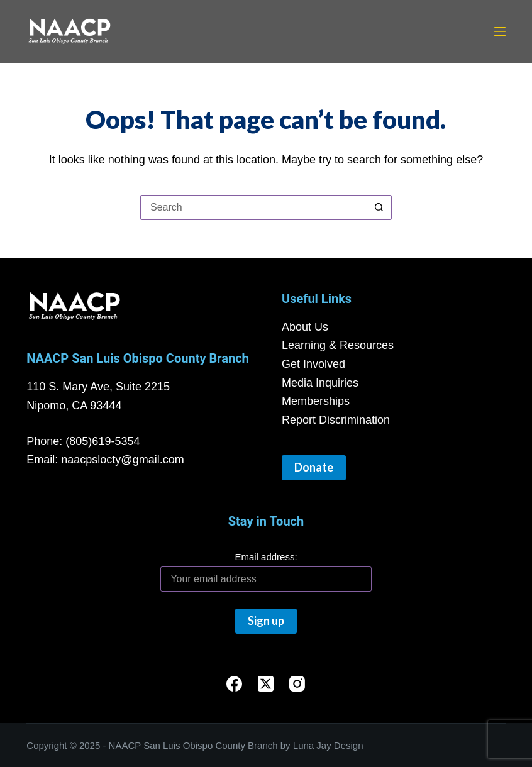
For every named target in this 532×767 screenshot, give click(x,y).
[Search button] (379, 207)
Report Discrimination (336, 420)
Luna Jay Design (328, 745)
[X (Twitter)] (266, 684)
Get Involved (313, 364)
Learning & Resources (338, 345)
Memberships (316, 401)
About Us (305, 327)
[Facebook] (234, 684)
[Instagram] (297, 684)
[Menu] (500, 31)
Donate (314, 467)
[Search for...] (253, 207)
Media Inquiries (320, 383)
